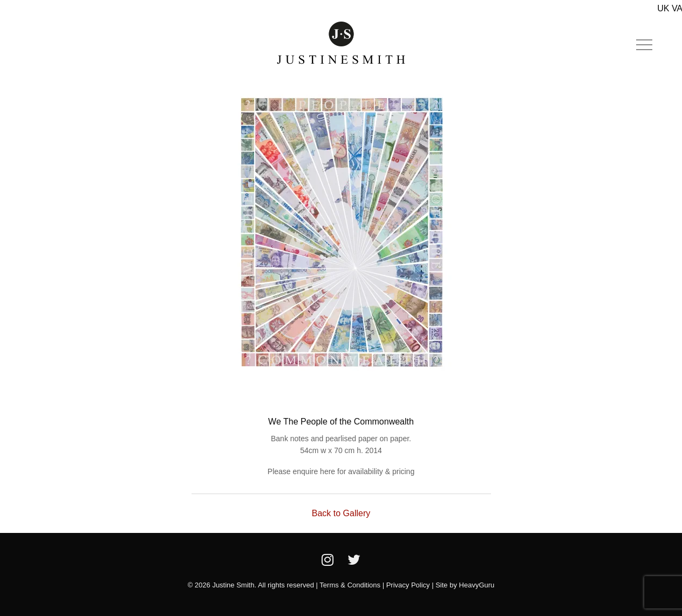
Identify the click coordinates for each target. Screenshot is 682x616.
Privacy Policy (408, 585)
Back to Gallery (341, 513)
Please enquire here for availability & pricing (341, 471)
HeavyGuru (477, 585)
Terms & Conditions (350, 585)
